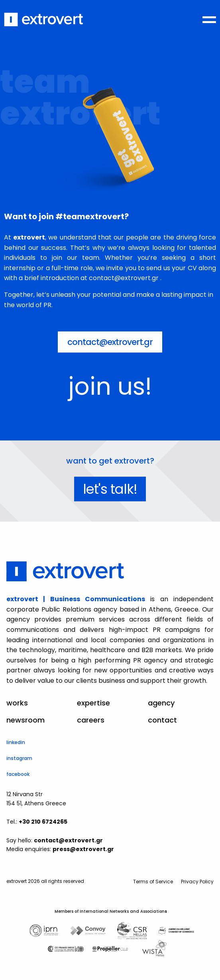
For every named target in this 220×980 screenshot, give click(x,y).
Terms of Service (153, 882)
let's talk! (110, 489)
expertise (93, 703)
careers (91, 720)
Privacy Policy (197, 882)
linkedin (16, 742)
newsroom (26, 720)
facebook (18, 774)
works (17, 703)
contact (162, 720)
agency (161, 703)
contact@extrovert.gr (110, 342)
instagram (19, 758)
